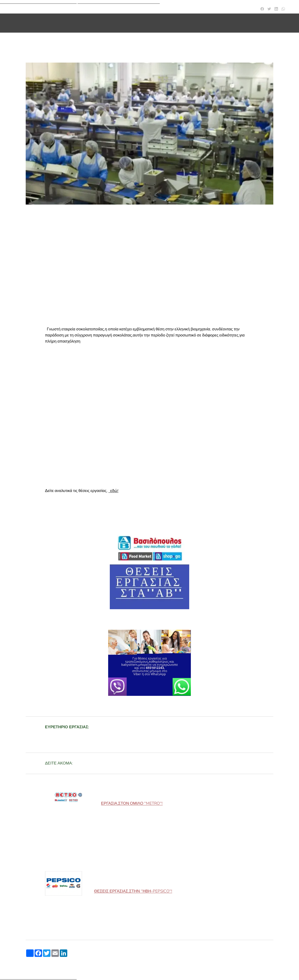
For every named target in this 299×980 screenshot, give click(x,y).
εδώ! (114, 491)
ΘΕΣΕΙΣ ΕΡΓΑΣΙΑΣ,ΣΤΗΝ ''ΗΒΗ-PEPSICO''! (133, 891)
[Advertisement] (149, 258)
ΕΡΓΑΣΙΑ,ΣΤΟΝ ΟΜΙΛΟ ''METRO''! (132, 804)
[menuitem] (239, 23)
